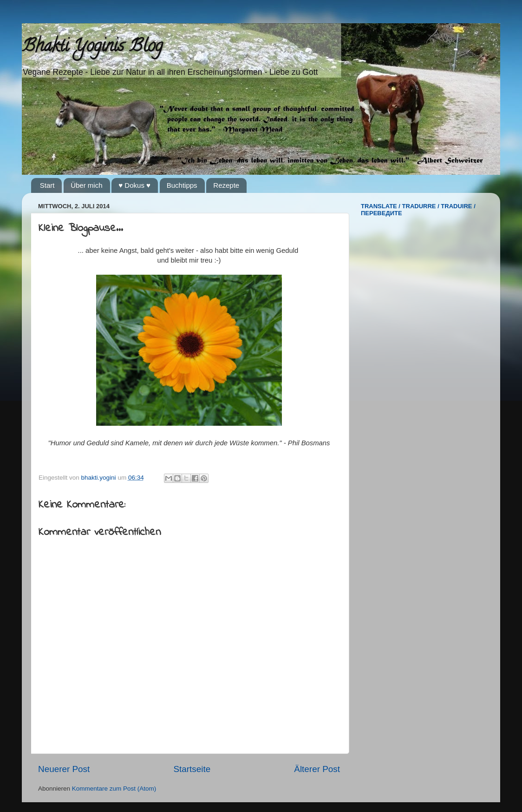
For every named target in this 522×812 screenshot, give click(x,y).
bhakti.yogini (100, 478)
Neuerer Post (64, 769)
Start (47, 185)
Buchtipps (182, 185)
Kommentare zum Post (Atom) (114, 789)
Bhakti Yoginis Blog (92, 47)
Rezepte (226, 185)
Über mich (86, 185)
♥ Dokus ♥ (134, 185)
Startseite (192, 769)
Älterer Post (317, 769)
